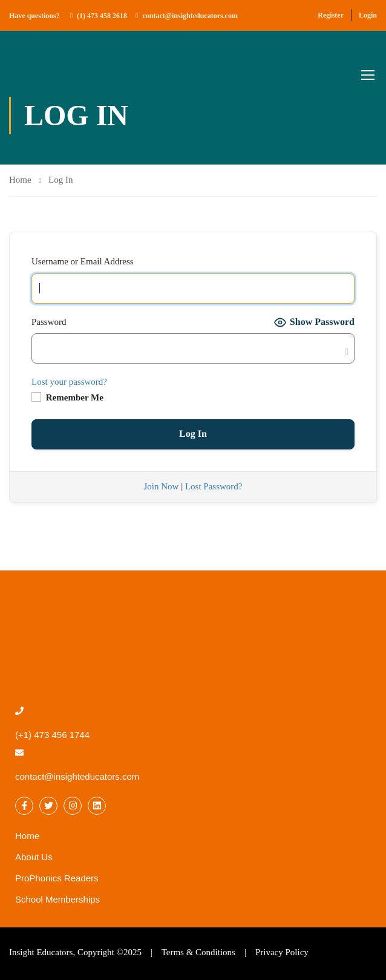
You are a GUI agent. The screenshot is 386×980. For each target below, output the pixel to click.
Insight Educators (41, 952)
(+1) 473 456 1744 (52, 735)
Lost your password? (69, 382)
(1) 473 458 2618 (102, 16)
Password (49, 322)
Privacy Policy (282, 952)
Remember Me (67, 397)
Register (331, 15)
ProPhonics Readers (57, 878)
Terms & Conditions (198, 952)
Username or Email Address (83, 261)
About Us (34, 857)
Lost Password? (214, 486)
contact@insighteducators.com (190, 16)
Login (368, 15)
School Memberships (57, 899)
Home (20, 180)
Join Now (161, 486)
